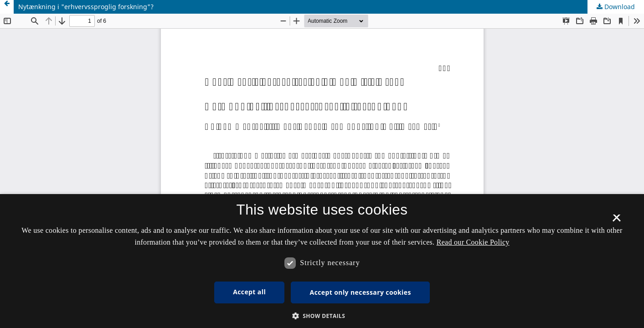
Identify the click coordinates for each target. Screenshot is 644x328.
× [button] (616, 221)
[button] (322, 316)
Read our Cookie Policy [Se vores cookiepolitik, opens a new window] (473, 242)
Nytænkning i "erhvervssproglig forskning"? (86, 7)
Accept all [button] (249, 292)
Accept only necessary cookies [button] (361, 292)
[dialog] (322, 261)
